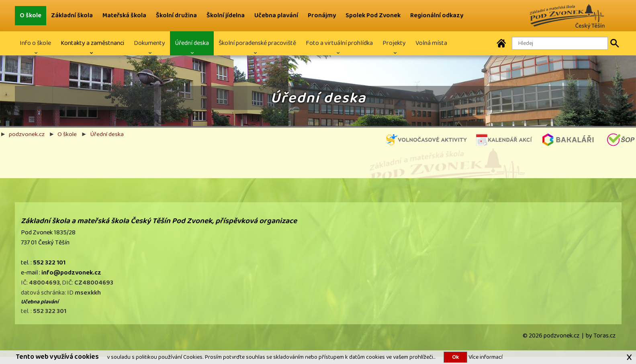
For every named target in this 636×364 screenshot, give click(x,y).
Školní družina (176, 15)
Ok (455, 357)
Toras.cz (604, 336)
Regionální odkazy (437, 15)
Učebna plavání (276, 15)
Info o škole (35, 43)
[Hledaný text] (560, 43)
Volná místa (431, 43)
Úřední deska (192, 43)
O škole (31, 15)
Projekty (394, 43)
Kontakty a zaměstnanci (92, 43)
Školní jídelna (226, 15)
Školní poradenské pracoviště (257, 43)
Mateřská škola (124, 15)
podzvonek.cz (27, 134)
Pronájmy (322, 15)
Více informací (485, 357)
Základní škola (72, 15)
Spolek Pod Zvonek (373, 15)
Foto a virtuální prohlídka (339, 43)
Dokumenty (149, 43)
